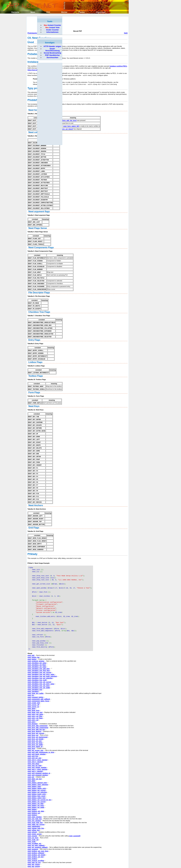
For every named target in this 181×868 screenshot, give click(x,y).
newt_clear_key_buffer (36, 673)
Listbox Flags (35, 354)
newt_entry (31, 702)
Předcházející (32, 33)
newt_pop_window (34, 801)
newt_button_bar (34, 637)
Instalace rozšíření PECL (118, 66)
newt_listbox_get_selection (37, 772)
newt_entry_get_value (35, 694)
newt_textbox (32, 839)
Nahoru (101, 860)
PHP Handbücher (53, 55)
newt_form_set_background (37, 717)
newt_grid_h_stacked (35, 742)
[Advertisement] (77, 24)
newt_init (31, 757)
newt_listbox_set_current (37, 782)
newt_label (31, 761)
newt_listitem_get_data (36, 791)
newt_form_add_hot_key (36, 709)
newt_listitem (32, 795)
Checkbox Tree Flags (39, 305)
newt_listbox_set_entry (36, 785)
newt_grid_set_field (35, 746)
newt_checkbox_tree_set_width (39, 668)
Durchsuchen (52, 57)
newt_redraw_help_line (36, 808)
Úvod (31, 42)
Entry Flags (34, 332)
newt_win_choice (34, 844)
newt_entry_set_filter (35, 696)
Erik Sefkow (124, 865)
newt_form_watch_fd (35, 727)
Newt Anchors (36, 492)
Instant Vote (52, 27)
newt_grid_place (33, 744)
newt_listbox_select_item (37, 778)
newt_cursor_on (33, 687)
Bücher (64, 12)
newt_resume (32, 816)
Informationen (52, 32)
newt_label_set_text (35, 759)
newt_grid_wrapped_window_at (39, 753)
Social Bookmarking (52, 53)
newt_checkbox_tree (35, 670)
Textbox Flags (36, 367)
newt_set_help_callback (36, 825)
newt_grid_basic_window (37, 734)
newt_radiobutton (34, 806)
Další (126, 33)
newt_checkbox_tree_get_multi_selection (42, 656)
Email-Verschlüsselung (52, 50)
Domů (101, 858)
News (33, 12)
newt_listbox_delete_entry (37, 768)
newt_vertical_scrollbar (36, 841)
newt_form (31, 728)
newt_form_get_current (36, 713)
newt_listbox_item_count (36, 776)
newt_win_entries (34, 846)
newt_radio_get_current (36, 804)
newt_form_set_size (35, 721)
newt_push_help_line (35, 803)
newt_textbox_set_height (36, 835)
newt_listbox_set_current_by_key (39, 780)
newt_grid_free (33, 736)
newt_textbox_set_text (36, 837)
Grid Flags (34, 514)
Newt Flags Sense (38, 223)
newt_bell (31, 635)
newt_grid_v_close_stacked (37, 749)
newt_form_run (33, 715)
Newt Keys (34, 397)
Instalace (33, 62)
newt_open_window (35, 797)
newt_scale (32, 822)
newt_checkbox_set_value (37, 647)
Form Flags (34, 384)
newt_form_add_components (38, 708)
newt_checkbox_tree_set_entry (39, 666)
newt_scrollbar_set (34, 823)
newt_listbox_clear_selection (38, 765)
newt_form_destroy (34, 711)
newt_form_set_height (35, 719)
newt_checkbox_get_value (37, 643)
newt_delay (32, 689)
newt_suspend (33, 829)
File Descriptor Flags (39, 286)
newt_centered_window (36, 641)
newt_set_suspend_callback (38, 827)
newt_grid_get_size (34, 738)
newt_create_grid (34, 683)
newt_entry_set (33, 700)
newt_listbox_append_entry (37, 763)
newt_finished (32, 704)
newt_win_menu (33, 848)
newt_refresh (32, 812)
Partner (82, 12)
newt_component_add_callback (39, 679)
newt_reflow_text (34, 810)
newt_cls (31, 675)
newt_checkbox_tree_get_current (39, 652)
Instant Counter (52, 25)
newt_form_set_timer (35, 723)
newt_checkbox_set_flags (37, 645)
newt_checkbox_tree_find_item (39, 651)
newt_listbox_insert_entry (37, 774)
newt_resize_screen (35, 814)
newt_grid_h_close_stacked (37, 740)
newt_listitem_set (34, 793)
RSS (48, 12)
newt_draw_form (33, 690)
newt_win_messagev (35, 852)
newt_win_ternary (34, 854)
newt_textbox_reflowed (36, 833)
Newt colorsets (36, 131)
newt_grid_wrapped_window (38, 755)
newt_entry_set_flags (35, 698)
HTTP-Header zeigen (52, 46)
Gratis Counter (52, 30)
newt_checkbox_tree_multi (37, 660)
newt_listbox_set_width (36, 787)
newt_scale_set (33, 820)
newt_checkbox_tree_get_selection (40, 658)
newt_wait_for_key (34, 842)
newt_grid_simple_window (37, 747)
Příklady (32, 540)
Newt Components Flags (41, 242)
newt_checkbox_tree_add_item (39, 649)
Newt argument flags (39, 207)
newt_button (32, 639)
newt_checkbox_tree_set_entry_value (41, 664)
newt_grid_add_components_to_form (41, 732)
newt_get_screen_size (35, 730)
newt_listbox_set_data (35, 784)
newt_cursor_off (33, 685)
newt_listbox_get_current (37, 770)
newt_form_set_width (35, 725)
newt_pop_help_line (35, 799)
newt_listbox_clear (34, 766)
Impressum (101, 12)
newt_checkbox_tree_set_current (39, 662)
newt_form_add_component (37, 706)
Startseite (15, 12)
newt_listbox (32, 789)
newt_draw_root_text (35, 692)
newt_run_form (33, 818)
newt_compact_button (35, 677)
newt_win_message (35, 850)
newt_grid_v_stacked (35, 751)
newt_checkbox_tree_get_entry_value (41, 654)
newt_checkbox (33, 671)
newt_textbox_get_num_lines (38, 831)
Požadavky (34, 54)
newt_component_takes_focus (38, 681)
